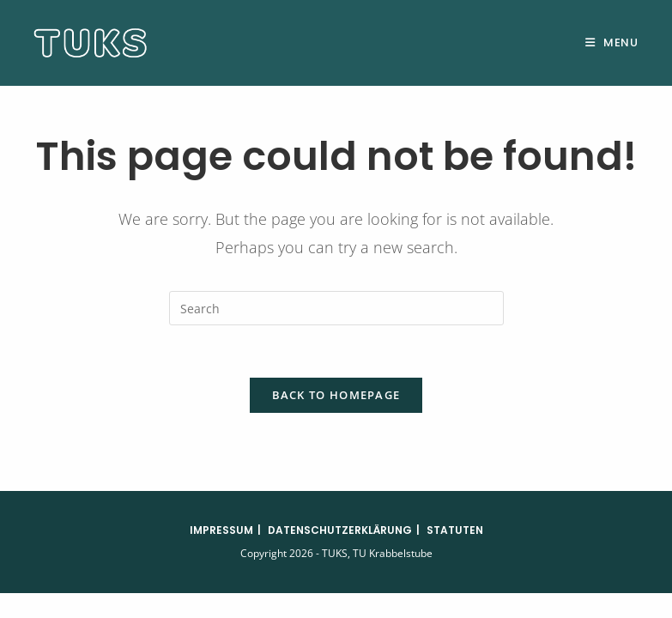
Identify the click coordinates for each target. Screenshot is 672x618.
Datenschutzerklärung (340, 530)
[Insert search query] (336, 308)
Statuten (455, 530)
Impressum (221, 530)
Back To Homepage (336, 395)
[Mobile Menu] (612, 42)
